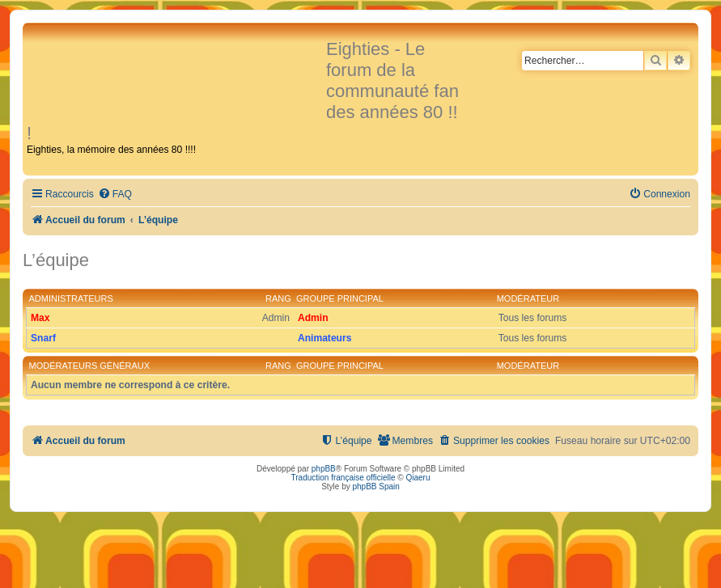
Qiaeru (418, 478)
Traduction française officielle (344, 478)
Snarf (43, 338)
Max (40, 318)
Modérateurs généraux (90, 366)
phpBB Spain (375, 486)
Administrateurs (71, 298)
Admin (313, 318)
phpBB (324, 469)
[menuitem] (115, 195)
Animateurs (325, 338)
